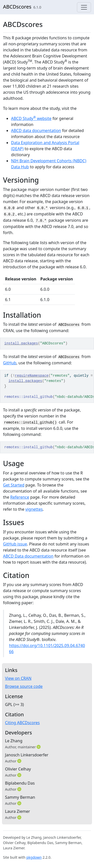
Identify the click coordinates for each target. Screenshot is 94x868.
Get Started (14, 485)
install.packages (21, 343)
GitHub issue (15, 544)
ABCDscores (17, 7)
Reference (20, 497)
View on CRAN (18, 678)
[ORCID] (39, 747)
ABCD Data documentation (28, 556)
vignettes (34, 509)
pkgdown (34, 857)
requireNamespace (32, 376)
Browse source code (24, 686)
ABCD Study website (31, 118)
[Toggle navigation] (84, 7)
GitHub (10, 363)
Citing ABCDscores (22, 723)
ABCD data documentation (36, 131)
